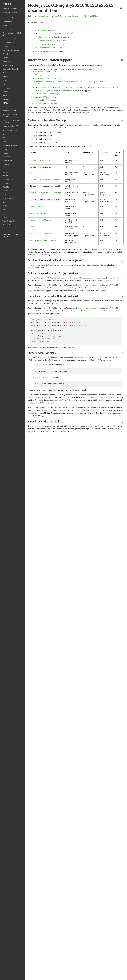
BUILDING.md (60, 128)
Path (4, 142)
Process (5, 153)
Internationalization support (42, 27)
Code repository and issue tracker (12, 235)
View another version (73, 16)
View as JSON (57, 16)
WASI (5, 217)
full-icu (34, 407)
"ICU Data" (72, 400)
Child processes (8, 42)
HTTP (5, 95)
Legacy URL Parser (37, 206)
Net (4, 134)
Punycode (6, 157)
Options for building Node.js (46, 30)
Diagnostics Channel (10, 69)
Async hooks (7, 22)
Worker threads (8, 225)
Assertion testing (9, 18)
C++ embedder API (10, 39)
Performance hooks (10, 145)
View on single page (42, 16)
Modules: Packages (10, 130)
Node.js (7, 4)
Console (6, 54)
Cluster (5, 46)
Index (30, 16)
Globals (5, 92)
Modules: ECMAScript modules (11, 121)
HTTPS (5, 103)
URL (4, 202)
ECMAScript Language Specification (83, 69)
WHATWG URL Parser (39, 213)
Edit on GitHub (91, 16)
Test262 (35, 517)
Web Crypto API (9, 221)
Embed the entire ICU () (51, 48)
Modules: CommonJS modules (10, 115)
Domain (5, 76)
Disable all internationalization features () (56, 33)
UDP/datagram (8, 198)
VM (4, 213)
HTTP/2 (6, 99)
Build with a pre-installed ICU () (55, 37)
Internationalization (10, 110)
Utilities (5, 206)
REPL (4, 168)
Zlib (4, 228)
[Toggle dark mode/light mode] (122, 8)
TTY (4, 194)
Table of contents (36, 22)
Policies (5, 149)
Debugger (6, 61)
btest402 (35, 513)
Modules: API (11, 126)
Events (5, 84)
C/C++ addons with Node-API (12, 34)
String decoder (8, 179)
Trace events (7, 191)
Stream (5, 176)
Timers (5, 183)
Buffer (5, 25)
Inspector (6, 107)
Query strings (8, 160)
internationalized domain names (66, 91)
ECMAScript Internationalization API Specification (75, 82)
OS (4, 138)
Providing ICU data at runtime (53, 44)
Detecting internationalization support (49, 51)
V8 (4, 210)
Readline (6, 164)
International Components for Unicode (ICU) (75, 107)
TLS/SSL (6, 187)
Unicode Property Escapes (45, 103)
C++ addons (7, 29)
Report (5, 172)
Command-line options (11, 50)
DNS (4, 73)
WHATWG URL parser (43, 91)
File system (7, 88)
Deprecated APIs (9, 65)
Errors (5, 80)
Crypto (5, 58)
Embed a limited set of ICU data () (55, 41)
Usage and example (10, 12)
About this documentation (12, 8)
